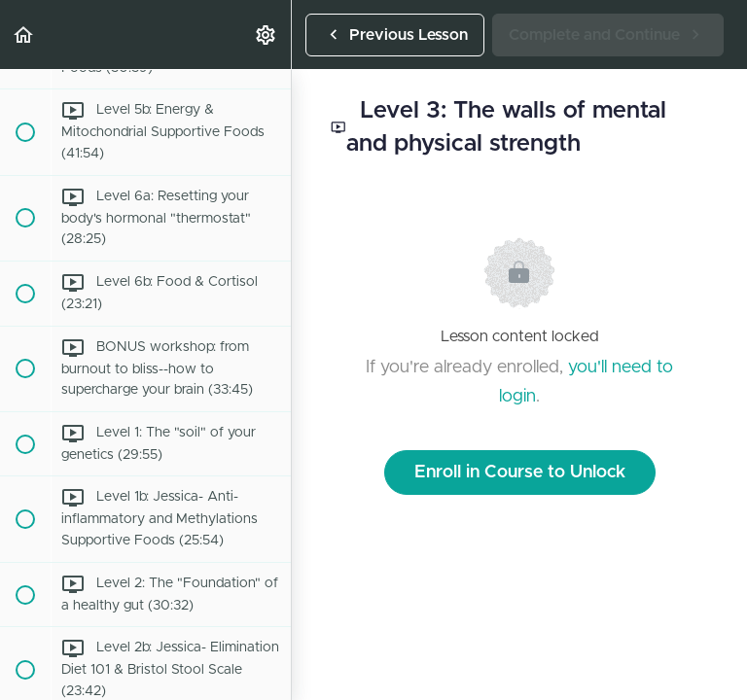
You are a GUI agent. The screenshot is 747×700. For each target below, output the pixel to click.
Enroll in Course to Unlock (520, 472)
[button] (24, 35)
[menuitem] (267, 35)
